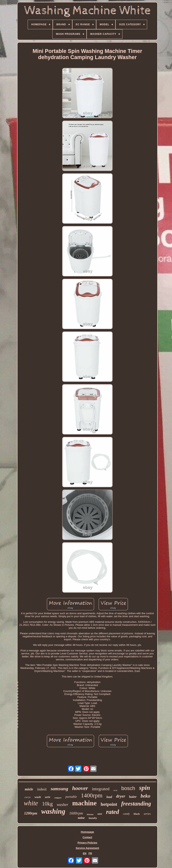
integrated (101, 789)
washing (53, 811)
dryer (121, 796)
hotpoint (109, 804)
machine (85, 803)
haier (133, 797)
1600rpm (76, 813)
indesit (42, 789)
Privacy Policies (87, 843)
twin (115, 790)
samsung (59, 789)
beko (145, 796)
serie (47, 797)
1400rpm (92, 795)
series (147, 814)
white (31, 803)
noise (81, 818)
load (109, 797)
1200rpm (31, 813)
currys (28, 797)
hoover (80, 788)
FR (90, 853)
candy (126, 814)
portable (71, 797)
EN (85, 853)
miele (29, 789)
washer (63, 805)
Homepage (87, 832)
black (137, 814)
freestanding (136, 804)
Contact (87, 837)
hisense (90, 814)
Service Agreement (87, 848)
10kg (47, 804)
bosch (128, 788)
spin (145, 788)
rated (113, 812)
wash (38, 797)
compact (58, 798)
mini (100, 814)
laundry (93, 818)
